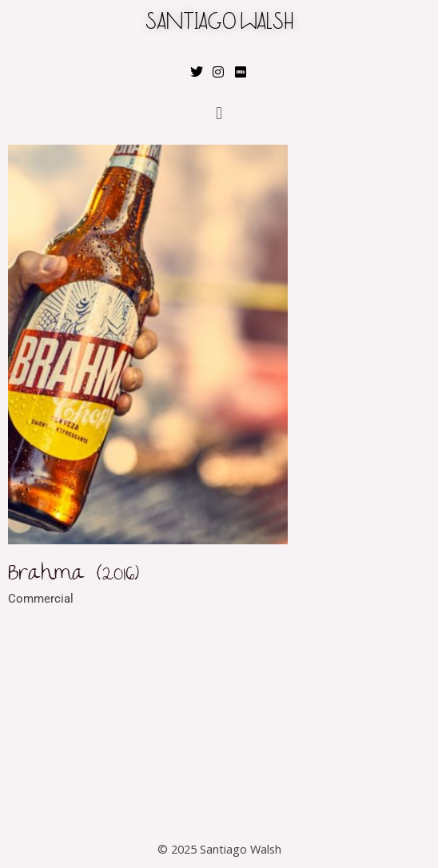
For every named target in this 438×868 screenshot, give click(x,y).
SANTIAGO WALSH (219, 24)
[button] (219, 113)
